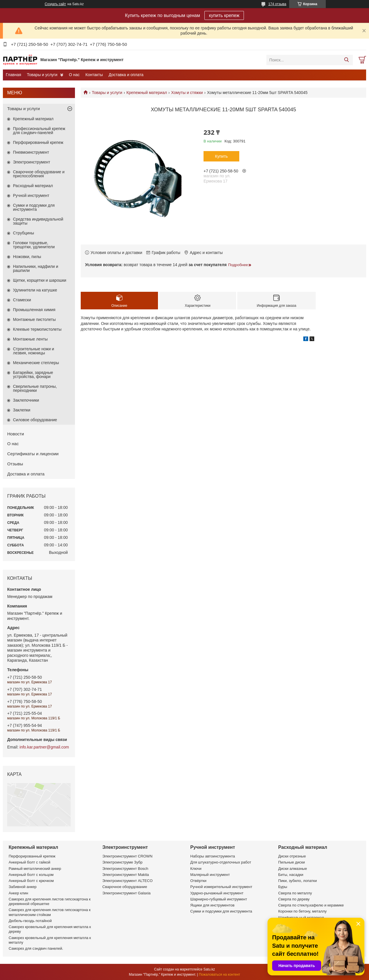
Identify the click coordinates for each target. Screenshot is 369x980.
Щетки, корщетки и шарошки (40, 280)
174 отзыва (277, 4)
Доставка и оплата (126, 75)
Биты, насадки (291, 875)
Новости (16, 434)
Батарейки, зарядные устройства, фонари (33, 375)
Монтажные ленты (30, 339)
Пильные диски (292, 862)
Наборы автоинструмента (213, 856)
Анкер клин (18, 893)
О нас (74, 75)
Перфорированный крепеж (38, 142)
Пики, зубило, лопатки (298, 881)
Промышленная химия (34, 310)
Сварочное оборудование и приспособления (39, 174)
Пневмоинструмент (31, 152)
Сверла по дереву (294, 899)
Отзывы (15, 464)
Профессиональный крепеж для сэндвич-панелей (39, 131)
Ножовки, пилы (27, 257)
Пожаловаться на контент (220, 975)
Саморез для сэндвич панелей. (36, 948)
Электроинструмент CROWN (127, 856)
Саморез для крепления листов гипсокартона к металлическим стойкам (50, 912)
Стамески (22, 300)
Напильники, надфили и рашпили (36, 268)
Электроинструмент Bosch (125, 869)
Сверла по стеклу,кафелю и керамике (311, 905)
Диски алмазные (293, 869)
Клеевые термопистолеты (37, 329)
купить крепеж (224, 15)
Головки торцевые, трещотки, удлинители (34, 245)
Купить (221, 156)
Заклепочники (26, 400)
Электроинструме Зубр (122, 862)
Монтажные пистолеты (34, 319)
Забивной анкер (23, 887)
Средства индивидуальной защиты (38, 221)
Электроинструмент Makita (126, 875)
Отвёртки (198, 881)
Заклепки (22, 410)
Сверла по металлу (295, 893)
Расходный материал (33, 186)
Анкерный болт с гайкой (29, 862)
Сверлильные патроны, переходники (35, 388)
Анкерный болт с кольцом (31, 875)
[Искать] (346, 60)
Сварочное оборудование (125, 887)
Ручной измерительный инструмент (221, 887)
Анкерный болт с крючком (31, 881)
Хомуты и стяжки (187, 93)
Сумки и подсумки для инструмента (34, 207)
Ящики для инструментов (212, 905)
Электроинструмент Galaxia (126, 893)
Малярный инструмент (210, 875)
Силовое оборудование (35, 420)
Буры (283, 887)
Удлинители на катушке (35, 290)
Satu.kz (209, 969)
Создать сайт (55, 4)
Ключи (196, 869)
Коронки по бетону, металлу (302, 911)
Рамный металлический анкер (35, 869)
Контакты (94, 75)
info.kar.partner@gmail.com (44, 747)
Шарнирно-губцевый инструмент (219, 899)
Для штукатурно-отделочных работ (221, 862)
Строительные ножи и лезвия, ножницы (34, 351)
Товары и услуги (42, 75)
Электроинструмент (32, 162)
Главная (13, 75)
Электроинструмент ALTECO (127, 881)
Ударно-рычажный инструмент (217, 893)
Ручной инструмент (31, 195)
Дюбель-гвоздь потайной (30, 921)
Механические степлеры (36, 363)
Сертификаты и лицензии (33, 454)
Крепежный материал (147, 93)
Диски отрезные (292, 856)
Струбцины (23, 233)
